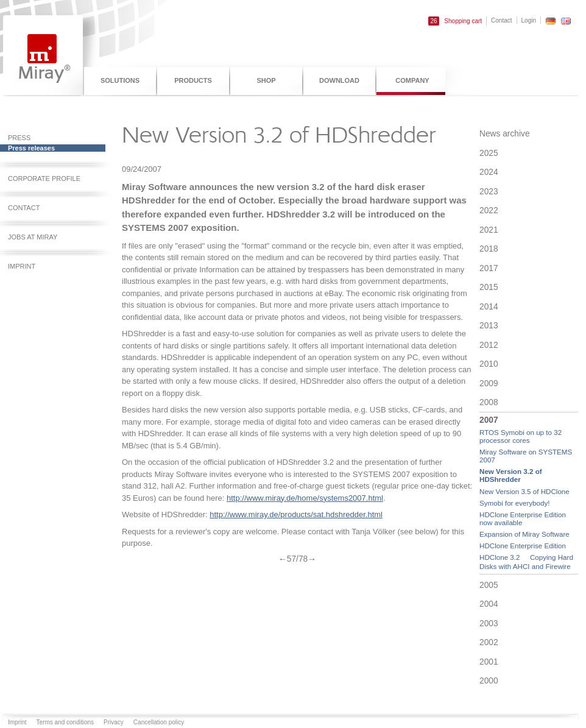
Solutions (120, 80)
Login (529, 20)
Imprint (17, 722)
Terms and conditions (65, 722)
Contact (501, 20)
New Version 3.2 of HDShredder (511, 475)
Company (412, 80)
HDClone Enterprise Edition (523, 546)
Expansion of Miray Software (524, 534)
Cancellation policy (159, 722)
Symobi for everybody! (515, 503)
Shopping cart (455, 21)
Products (193, 80)
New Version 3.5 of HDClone (524, 491)
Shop (266, 80)
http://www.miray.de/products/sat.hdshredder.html (296, 514)
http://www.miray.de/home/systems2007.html (305, 498)
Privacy (114, 722)
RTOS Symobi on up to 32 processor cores (521, 436)
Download (339, 80)
